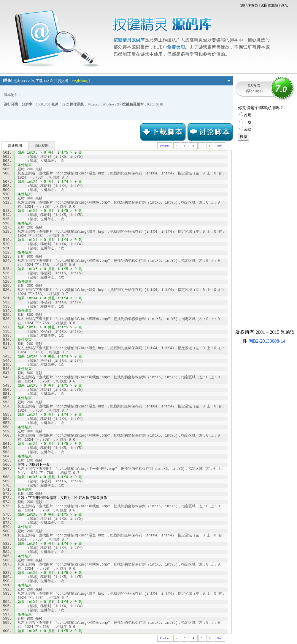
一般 (245, 122)
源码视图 (42, 146)
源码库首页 (249, 5)
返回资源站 (269, 5)
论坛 (285, 5)
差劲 (245, 129)
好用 (245, 115)
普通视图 (15, 146)
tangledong (80, 81)
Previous (165, 146)
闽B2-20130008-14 (267, 341)
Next (220, 146)
